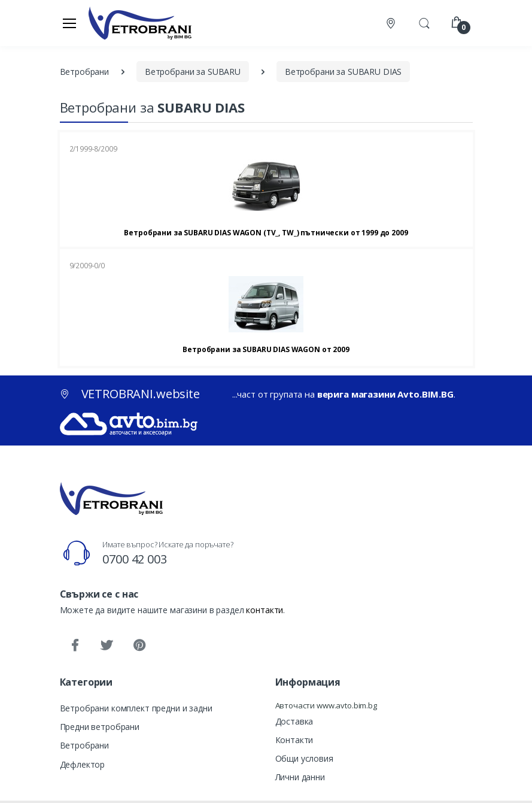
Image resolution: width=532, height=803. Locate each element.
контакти (265, 610)
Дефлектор (83, 764)
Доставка (294, 721)
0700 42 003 (134, 559)
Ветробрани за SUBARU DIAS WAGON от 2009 (266, 350)
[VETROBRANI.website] (140, 23)
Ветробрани (85, 745)
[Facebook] (75, 646)
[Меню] (69, 23)
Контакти (294, 740)
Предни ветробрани (100, 727)
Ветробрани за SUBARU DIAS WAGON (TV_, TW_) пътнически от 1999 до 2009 (266, 233)
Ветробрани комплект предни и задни (136, 708)
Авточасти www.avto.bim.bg (326, 705)
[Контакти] (392, 23)
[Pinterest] (139, 646)
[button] (424, 22)
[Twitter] (107, 646)
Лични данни (300, 777)
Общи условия (304, 758)
